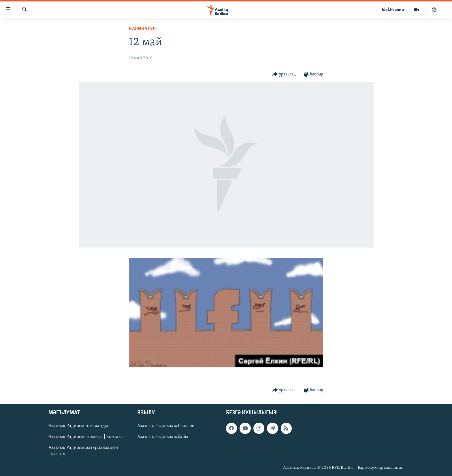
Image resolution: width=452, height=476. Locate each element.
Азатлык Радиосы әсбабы (163, 437)
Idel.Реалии (393, 10)
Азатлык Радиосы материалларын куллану (83, 451)
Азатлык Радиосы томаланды (78, 426)
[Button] (285, 74)
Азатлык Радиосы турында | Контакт (86, 437)
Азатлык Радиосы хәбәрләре (166, 426)
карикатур (142, 29)
